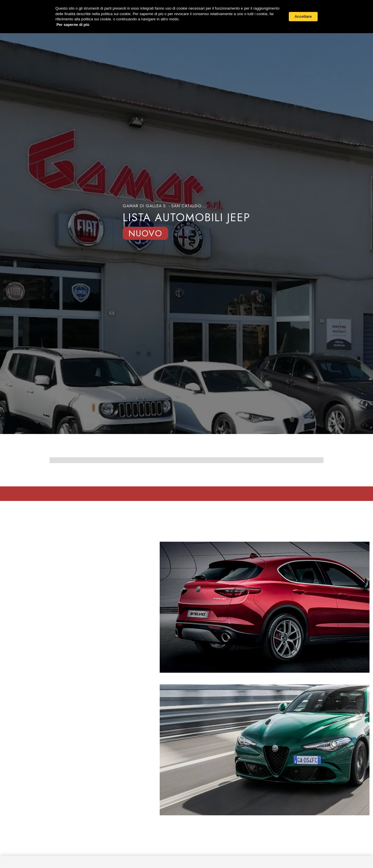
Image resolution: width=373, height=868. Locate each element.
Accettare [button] (303, 16)
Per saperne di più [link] (73, 25)
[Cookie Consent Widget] (186, 17)
